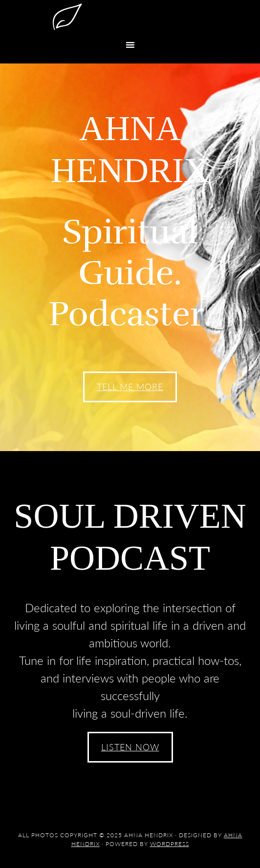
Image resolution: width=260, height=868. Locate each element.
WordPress (170, 844)
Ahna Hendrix (130, 17)
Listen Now (130, 747)
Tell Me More (130, 387)
